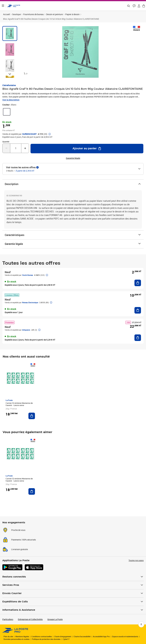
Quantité (6, 142)
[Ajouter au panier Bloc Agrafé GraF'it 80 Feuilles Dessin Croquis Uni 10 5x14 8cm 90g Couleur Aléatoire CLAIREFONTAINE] (87, 149)
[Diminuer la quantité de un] (6, 148)
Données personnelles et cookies (17, 639)
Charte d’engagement (63, 636)
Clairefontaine (9, 85)
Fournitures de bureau (33, 14)
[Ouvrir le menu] (3, 6)
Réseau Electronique (30, 302)
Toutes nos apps (136, 560)
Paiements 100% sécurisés (24, 540)
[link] (7, 112)
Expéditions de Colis (73, 602)
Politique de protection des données (46, 639)
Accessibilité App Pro (101, 636)
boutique (17, 14)
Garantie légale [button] (73, 158)
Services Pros (73, 585)
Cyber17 (66, 639)
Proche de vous (18, 530)
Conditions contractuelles (42, 636)
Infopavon (26, 330)
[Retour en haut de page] (141, 624)
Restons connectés (73, 577)
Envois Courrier (73, 593)
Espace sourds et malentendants (125, 636)
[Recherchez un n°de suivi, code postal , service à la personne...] (129, 6)
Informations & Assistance (73, 610)
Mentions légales (22, 636)
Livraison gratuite (20, 549)
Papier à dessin (72, 14)
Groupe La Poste (55, 619)
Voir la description (11, 100)
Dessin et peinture (54, 14)
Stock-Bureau (28, 275)
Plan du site (8, 636)
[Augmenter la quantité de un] (25, 148)
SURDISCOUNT (29, 134)
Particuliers (8, 619)
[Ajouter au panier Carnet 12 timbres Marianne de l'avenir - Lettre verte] (32, 416)
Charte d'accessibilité (82, 636)
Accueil (7, 14)
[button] (134, 6)
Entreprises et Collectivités (30, 619)
